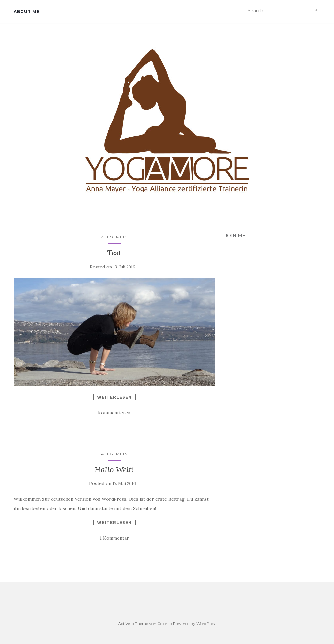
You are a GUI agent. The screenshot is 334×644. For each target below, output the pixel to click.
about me (27, 12)
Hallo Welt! (114, 470)
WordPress (206, 624)
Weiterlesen (114, 397)
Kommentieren (114, 413)
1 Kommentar (114, 538)
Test (114, 253)
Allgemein (114, 237)
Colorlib (165, 624)
